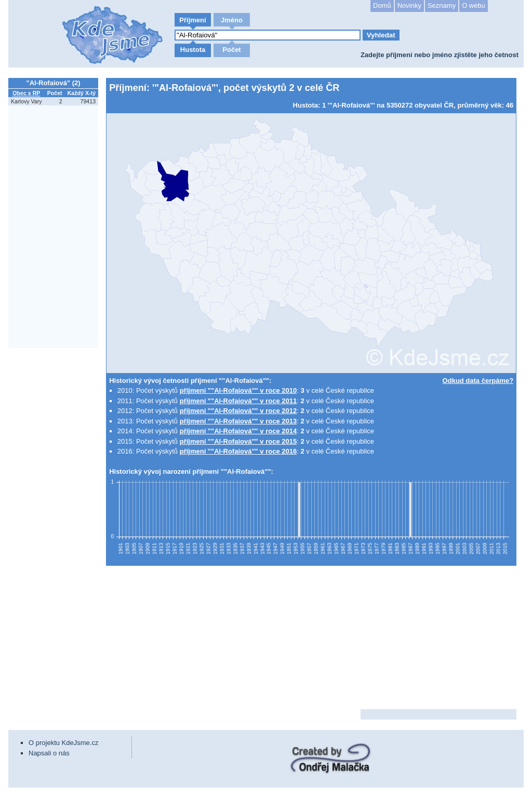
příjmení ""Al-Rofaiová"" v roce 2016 (238, 451)
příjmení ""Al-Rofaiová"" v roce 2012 (238, 411)
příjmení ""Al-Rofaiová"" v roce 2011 (238, 401)
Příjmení (192, 20)
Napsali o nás (49, 753)
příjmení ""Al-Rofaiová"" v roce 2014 (238, 431)
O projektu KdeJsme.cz (63, 743)
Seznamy (442, 5)
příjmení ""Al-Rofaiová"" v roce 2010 (238, 390)
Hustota (193, 50)
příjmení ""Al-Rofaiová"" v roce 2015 (238, 441)
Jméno (232, 20)
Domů (382, 5)
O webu (474, 5)
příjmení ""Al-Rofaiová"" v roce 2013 (238, 421)
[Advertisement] (55, 507)
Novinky (409, 5)
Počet (231, 50)
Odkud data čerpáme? (478, 381)
